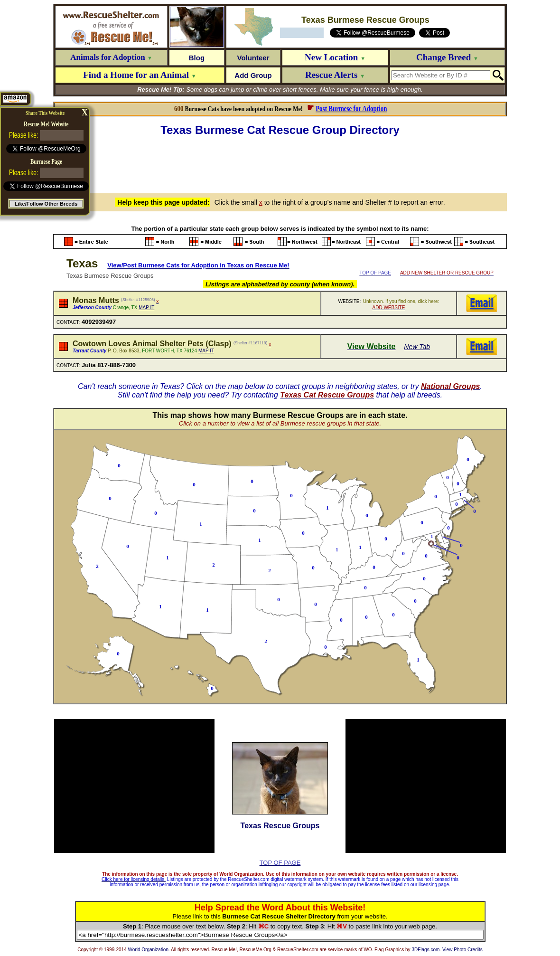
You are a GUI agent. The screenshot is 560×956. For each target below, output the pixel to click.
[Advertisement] (280, 163)
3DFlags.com (425, 950)
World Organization (148, 950)
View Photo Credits (462, 950)
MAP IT (146, 308)
